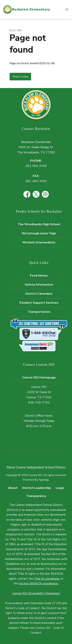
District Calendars (39, 294)
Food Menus (39, 276)
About (13, 488)
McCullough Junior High (39, 233)
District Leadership (37, 488)
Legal (60, 488)
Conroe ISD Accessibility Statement (36, 593)
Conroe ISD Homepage (39, 377)
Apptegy (44, 480)
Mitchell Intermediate (39, 242)
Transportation (39, 312)
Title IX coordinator (47, 579)
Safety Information (39, 285)
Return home (20, 77)
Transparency (36, 496)
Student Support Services (39, 303)
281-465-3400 (36, 166)
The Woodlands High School (39, 224)
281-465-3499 (36, 181)
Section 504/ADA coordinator (38, 583)
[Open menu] (67, 10)
